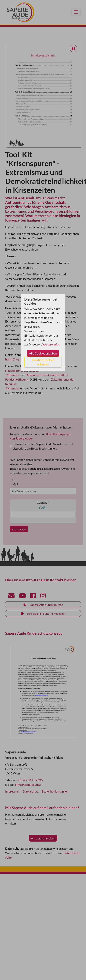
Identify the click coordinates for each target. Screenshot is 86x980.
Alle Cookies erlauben (43, 353)
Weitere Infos (51, 344)
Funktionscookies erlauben (43, 362)
